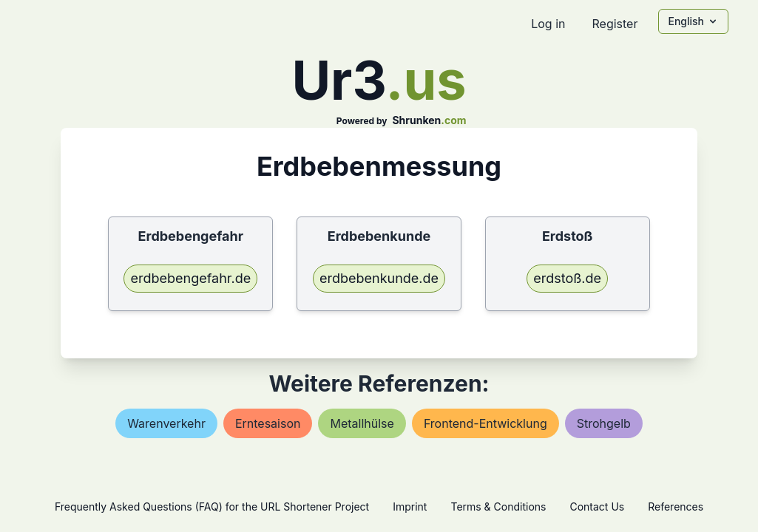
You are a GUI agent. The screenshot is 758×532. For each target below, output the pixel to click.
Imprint (410, 507)
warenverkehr (166, 423)
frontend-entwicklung (485, 423)
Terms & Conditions (498, 507)
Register (615, 24)
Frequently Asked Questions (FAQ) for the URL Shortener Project (212, 507)
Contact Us (597, 507)
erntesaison (268, 423)
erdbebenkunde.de (379, 278)
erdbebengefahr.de (190, 278)
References (676, 507)
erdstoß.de (567, 278)
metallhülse (362, 423)
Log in (548, 24)
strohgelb (604, 423)
